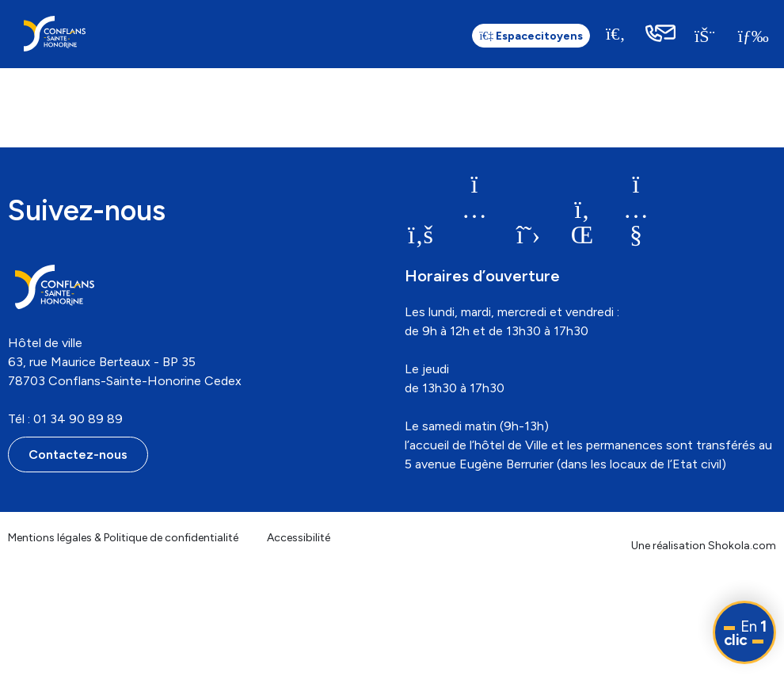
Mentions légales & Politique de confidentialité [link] (123, 538)
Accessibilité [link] (299, 538)
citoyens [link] (529, 36)
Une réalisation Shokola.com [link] (704, 546)
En (745, 633)
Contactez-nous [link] (78, 454)
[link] (55, 34)
